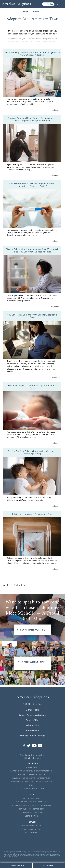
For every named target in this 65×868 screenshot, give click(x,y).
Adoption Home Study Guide (31, 813)
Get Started (48, 4)
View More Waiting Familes (32, 663)
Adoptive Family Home (31, 798)
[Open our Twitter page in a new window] (28, 745)
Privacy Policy (32, 725)
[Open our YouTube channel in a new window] (34, 745)
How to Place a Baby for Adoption (31, 775)
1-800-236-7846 (32, 704)
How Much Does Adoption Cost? (31, 809)
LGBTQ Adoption (31, 816)
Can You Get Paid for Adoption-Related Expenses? (31, 778)
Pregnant (35, 11)
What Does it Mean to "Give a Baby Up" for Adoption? (31, 771)
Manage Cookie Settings (32, 736)
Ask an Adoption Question (32, 630)
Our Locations (33, 710)
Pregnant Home (31, 767)
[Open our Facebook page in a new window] (24, 745)
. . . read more (54, 110)
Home (25, 11)
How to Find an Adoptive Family (31, 789)
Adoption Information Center (31, 826)
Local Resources (31, 833)
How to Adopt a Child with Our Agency (31, 802)
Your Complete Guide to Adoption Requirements (31, 805)
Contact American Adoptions (32, 715)
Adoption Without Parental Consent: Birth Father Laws (31, 783)
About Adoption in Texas (31, 829)
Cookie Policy (32, 730)
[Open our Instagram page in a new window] (40, 745)
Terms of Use (32, 720)
